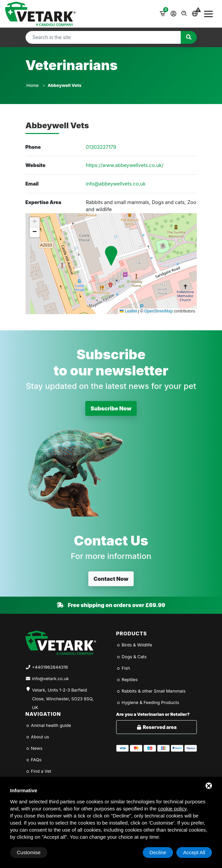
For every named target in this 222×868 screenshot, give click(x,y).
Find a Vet (38, 771)
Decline (158, 852)
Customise (29, 852)
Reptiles (127, 680)
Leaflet (128, 311)
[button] (111, 256)
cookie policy (172, 809)
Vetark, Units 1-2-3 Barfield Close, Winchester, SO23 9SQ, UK (63, 695)
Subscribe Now (111, 408)
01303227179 (101, 147)
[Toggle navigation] (209, 14)
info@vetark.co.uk (50, 679)
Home (35, 85)
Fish (123, 668)
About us (37, 737)
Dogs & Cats (131, 657)
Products (132, 633)
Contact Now (111, 579)
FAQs (34, 760)
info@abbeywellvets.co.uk (116, 184)
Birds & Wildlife (134, 645)
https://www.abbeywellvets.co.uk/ (125, 165)
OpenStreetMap (159, 311)
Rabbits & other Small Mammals (151, 691)
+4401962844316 (50, 667)
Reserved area (156, 727)
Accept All (194, 852)
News (34, 748)
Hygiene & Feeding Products (148, 703)
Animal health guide (48, 725)
